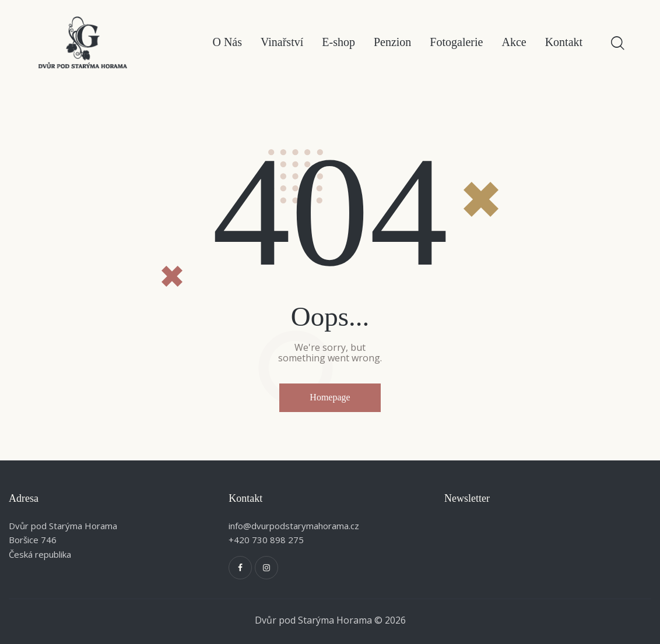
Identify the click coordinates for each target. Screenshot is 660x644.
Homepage (330, 397)
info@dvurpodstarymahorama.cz (294, 526)
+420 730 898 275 (266, 540)
